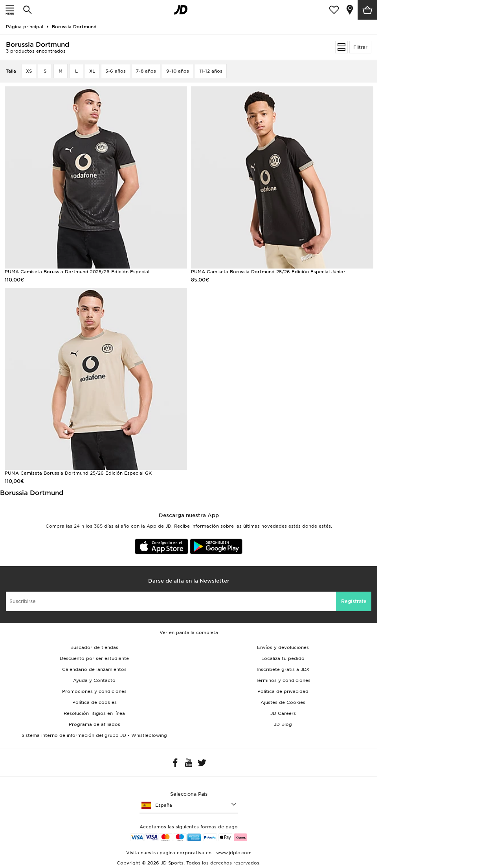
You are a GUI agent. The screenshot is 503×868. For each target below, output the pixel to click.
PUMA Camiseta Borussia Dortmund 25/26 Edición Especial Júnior (268, 272)
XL (92, 71)
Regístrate (354, 601)
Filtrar (360, 47)
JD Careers (283, 713)
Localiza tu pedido (283, 658)
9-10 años (178, 71)
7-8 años (146, 71)
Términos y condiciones (283, 680)
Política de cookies (95, 702)
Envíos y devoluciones (283, 647)
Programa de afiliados (95, 724)
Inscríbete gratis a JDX (283, 669)
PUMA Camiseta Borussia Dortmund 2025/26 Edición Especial (77, 272)
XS (29, 71)
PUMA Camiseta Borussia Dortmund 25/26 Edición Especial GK (78, 473)
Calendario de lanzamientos (94, 669)
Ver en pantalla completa (189, 632)
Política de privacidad (283, 691)
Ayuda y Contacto (94, 680)
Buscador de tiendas (94, 647)
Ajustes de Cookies (283, 702)
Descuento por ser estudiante (94, 658)
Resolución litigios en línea (94, 713)
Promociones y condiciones (94, 691)
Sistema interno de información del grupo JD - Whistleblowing (94, 735)
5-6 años (116, 71)
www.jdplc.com (233, 853)
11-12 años (211, 71)
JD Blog (283, 724)
